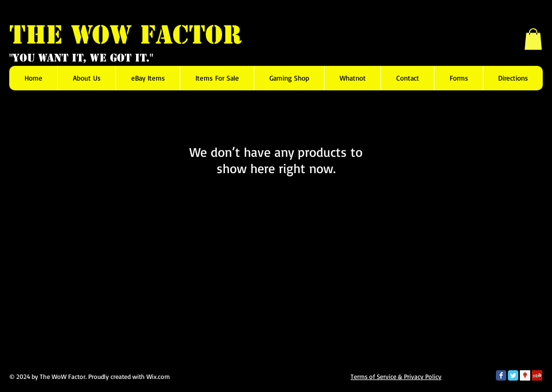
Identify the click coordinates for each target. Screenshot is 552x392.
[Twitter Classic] (513, 375)
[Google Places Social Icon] (525, 375)
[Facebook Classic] (501, 375)
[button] (533, 39)
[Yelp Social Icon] (537, 375)
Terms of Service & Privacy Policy (396, 376)
